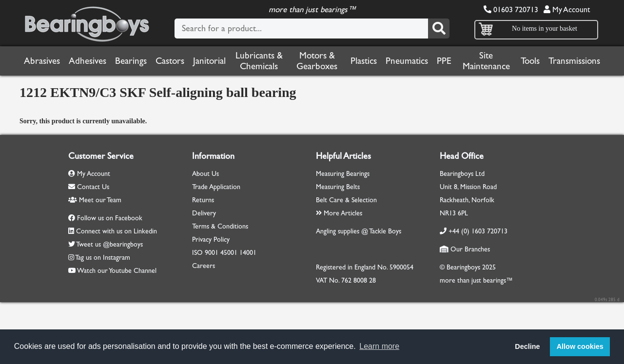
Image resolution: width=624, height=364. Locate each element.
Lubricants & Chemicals (259, 61)
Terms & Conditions (220, 226)
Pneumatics (407, 61)
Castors (170, 61)
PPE (444, 61)
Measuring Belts (338, 187)
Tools (530, 61)
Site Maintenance (486, 61)
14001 (248, 253)
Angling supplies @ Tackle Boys (359, 231)
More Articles (339, 213)
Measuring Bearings (343, 174)
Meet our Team (95, 200)
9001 (212, 253)
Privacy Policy (211, 239)
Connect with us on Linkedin (117, 231)
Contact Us (89, 187)
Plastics (364, 61)
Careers (204, 266)
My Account (567, 10)
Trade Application (216, 187)
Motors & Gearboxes (317, 61)
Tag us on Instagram (103, 258)
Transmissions (574, 61)
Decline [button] (527, 346)
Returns (203, 200)
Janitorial (209, 61)
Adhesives (88, 61)
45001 (229, 253)
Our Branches (465, 249)
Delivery (204, 213)
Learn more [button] (379, 346)
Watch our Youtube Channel (117, 271)
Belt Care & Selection (346, 200)
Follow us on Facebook (110, 218)
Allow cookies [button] (580, 346)
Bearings (131, 61)
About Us (205, 174)
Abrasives (42, 61)
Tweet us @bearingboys (109, 244)
